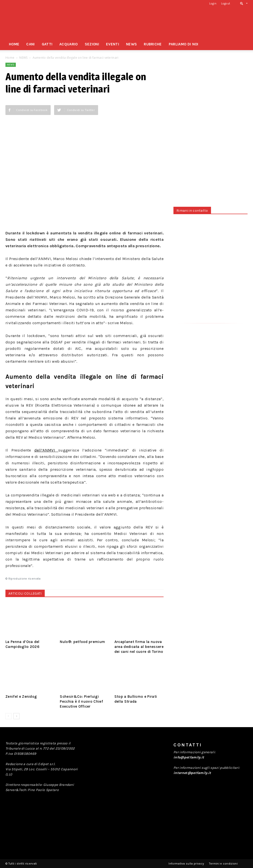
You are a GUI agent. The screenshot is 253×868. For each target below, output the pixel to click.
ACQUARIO (69, 44)
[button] (243, 3)
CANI (30, 44)
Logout (226, 4)
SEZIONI (92, 44)
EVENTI (113, 44)
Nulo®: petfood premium (82, 642)
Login (213, 4)
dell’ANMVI (46, 450)
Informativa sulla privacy (186, 864)
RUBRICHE (153, 44)
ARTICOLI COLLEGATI (25, 594)
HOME (14, 44)
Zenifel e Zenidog (21, 697)
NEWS (131, 44)
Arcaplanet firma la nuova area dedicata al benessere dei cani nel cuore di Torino (139, 647)
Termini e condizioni (223, 864)
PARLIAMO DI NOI (184, 44)
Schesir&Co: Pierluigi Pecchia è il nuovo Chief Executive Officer (81, 701)
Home (10, 58)
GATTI (47, 44)
